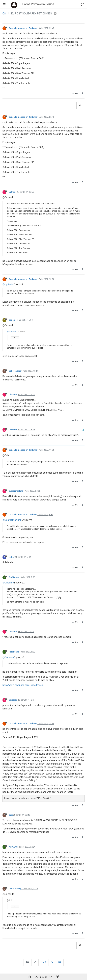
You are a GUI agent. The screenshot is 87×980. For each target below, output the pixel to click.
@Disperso (8, 583)
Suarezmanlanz (16, 491)
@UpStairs (8, 285)
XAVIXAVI (13, 847)
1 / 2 (44, 962)
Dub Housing (15, 371)
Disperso (13, 395)
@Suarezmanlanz (12, 520)
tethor (12, 557)
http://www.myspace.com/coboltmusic (23, 685)
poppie (12, 320)
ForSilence (14, 577)
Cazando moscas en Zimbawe (23, 28)
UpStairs (13, 192)
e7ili (11, 815)
